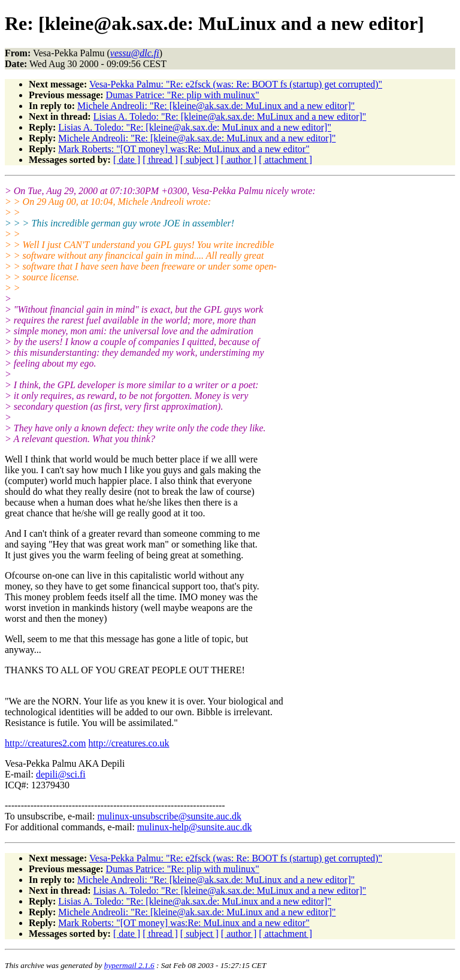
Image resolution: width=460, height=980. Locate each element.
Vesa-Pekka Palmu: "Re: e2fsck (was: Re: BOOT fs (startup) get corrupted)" (236, 84)
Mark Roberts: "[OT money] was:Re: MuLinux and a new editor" (184, 149)
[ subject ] (199, 160)
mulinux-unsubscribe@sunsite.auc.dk (169, 816)
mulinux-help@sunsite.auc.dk (195, 827)
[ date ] (127, 160)
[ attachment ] (285, 160)
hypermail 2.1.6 (129, 965)
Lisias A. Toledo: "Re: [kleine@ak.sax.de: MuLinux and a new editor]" (230, 117)
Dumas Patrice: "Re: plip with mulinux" (183, 95)
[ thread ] (160, 160)
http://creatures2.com (46, 743)
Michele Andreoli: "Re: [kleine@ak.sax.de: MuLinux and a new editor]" (216, 106)
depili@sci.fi (61, 774)
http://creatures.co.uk (129, 743)
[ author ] (239, 160)
